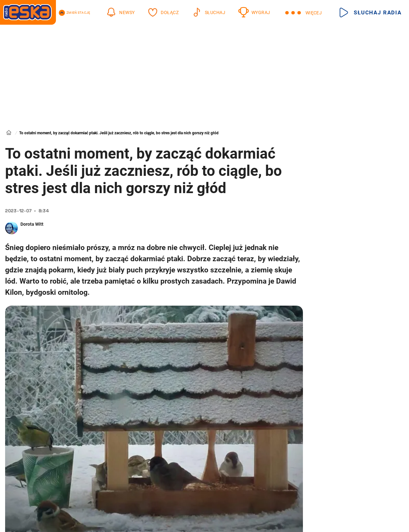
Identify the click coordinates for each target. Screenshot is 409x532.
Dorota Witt (32, 224)
